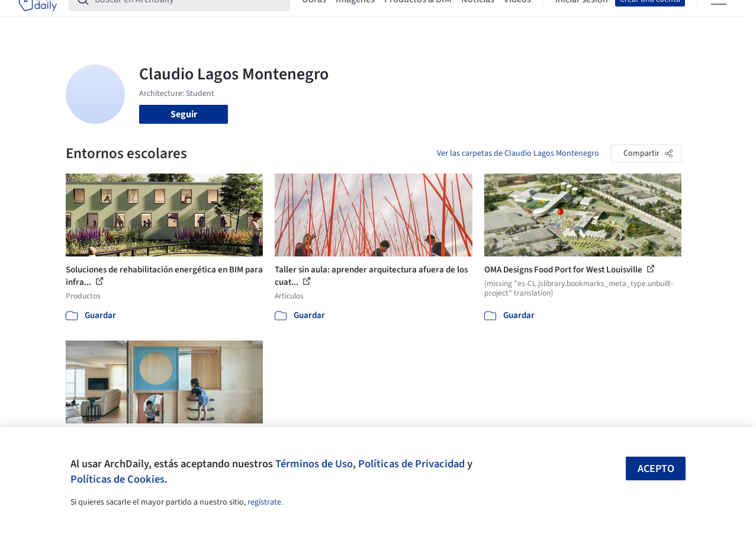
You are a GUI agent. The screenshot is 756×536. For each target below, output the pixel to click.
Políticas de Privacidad (411, 464)
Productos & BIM (418, 17)
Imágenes (355, 17)
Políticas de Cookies (118, 479)
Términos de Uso (314, 464)
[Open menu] (719, 17)
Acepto (656, 469)
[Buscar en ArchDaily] (189, 17)
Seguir (184, 114)
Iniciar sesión (582, 17)
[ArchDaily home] (38, 17)
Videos (517, 17)
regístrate (264, 502)
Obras (314, 17)
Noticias (478, 17)
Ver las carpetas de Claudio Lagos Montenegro (518, 153)
